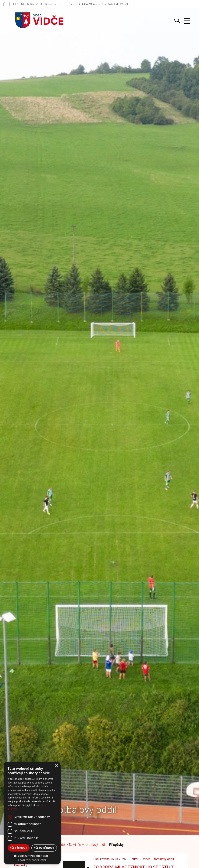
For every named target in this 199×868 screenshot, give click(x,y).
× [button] (56, 766)
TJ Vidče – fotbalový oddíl (87, 845)
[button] (32, 856)
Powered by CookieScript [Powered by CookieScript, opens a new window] (32, 860)
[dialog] (32, 813)
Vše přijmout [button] (18, 848)
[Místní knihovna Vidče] (9, 4)
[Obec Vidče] (4, 4)
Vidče (61, 845)
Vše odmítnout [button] (44, 848)
